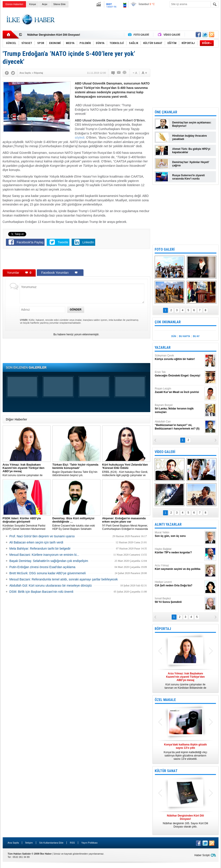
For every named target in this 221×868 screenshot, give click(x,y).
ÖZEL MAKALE (165, 700)
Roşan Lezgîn (179, 390)
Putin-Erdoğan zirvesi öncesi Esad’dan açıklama (43, 567)
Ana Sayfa (13, 843)
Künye (32, 4)
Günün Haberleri (14, 4)
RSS (72, 843)
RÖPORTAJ (163, 629)
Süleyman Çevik (179, 357)
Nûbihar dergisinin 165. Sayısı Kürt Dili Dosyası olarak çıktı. (186, 821)
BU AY (196, 336)
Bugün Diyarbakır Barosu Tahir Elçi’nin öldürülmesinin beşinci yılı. (76, 470)
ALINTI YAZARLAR (168, 524)
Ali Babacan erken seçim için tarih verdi (36, 542)
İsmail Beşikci (179, 600)
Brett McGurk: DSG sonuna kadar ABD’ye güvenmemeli (48, 573)
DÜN (174, 336)
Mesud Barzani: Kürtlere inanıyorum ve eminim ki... (44, 555)
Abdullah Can (179, 425)
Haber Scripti (202, 855)
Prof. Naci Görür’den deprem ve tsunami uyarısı (42, 536)
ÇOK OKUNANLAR (168, 322)
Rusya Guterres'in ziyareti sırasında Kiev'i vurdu (189, 177)
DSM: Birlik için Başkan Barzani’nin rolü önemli (41, 592)
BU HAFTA (184, 336)
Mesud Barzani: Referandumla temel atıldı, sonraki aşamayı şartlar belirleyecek (64, 579)
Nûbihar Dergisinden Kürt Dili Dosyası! (54, 35)
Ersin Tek (179, 374)
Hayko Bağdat (179, 551)
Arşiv (45, 4)
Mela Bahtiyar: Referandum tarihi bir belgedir (40, 549)
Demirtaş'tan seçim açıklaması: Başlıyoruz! (192, 124)
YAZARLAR (163, 348)
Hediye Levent (179, 584)
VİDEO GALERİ (165, 452)
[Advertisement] (138, 20)
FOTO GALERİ (165, 249)
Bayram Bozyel (179, 409)
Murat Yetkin (179, 534)
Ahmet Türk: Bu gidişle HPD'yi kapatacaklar (191, 151)
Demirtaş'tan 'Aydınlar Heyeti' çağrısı (191, 164)
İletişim (29, 843)
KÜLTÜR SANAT (166, 771)
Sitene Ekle (59, 4)
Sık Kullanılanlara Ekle (51, 843)
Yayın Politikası (89, 843)
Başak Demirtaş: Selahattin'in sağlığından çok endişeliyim (49, 561)
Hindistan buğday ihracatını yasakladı (190, 137)
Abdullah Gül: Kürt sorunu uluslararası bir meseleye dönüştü (51, 585)
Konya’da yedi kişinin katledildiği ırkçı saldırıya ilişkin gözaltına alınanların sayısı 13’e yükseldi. (186, 752)
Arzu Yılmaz (179, 567)
